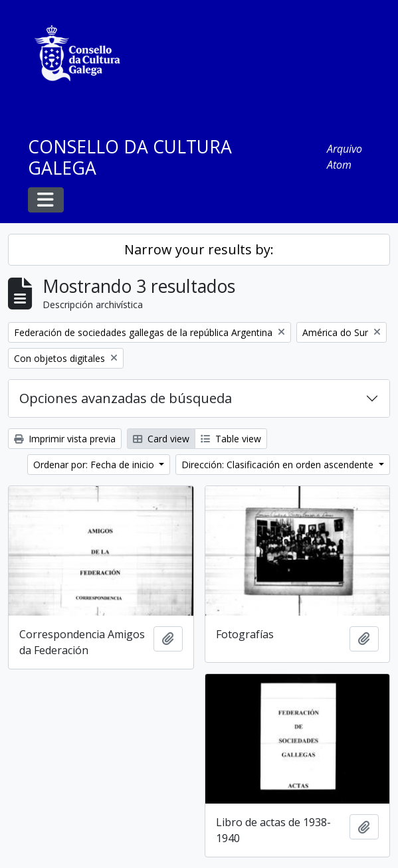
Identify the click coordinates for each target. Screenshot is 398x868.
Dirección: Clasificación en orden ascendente (279, 465)
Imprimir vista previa (65, 439)
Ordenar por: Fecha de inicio (95, 465)
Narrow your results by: (199, 249)
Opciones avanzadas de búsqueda (126, 398)
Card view (161, 439)
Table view (231, 439)
